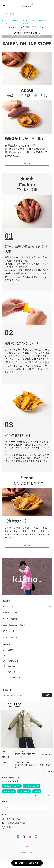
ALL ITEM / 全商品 (10, 623)
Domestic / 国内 (39, 21)
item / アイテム (9, 611)
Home (4, 21)
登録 (47, 700)
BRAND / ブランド (10, 617)
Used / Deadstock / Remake (15, 630)
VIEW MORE (27, 165)
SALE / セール (8, 636)
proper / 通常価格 (10, 642)
